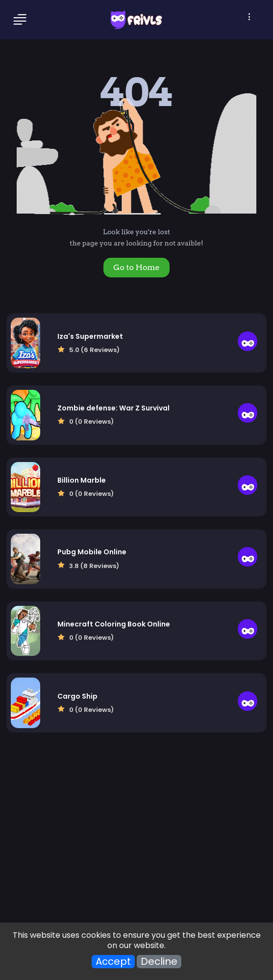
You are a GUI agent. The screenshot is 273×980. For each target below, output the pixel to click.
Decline (159, 962)
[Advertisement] (136, 838)
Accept (113, 962)
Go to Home (136, 267)
